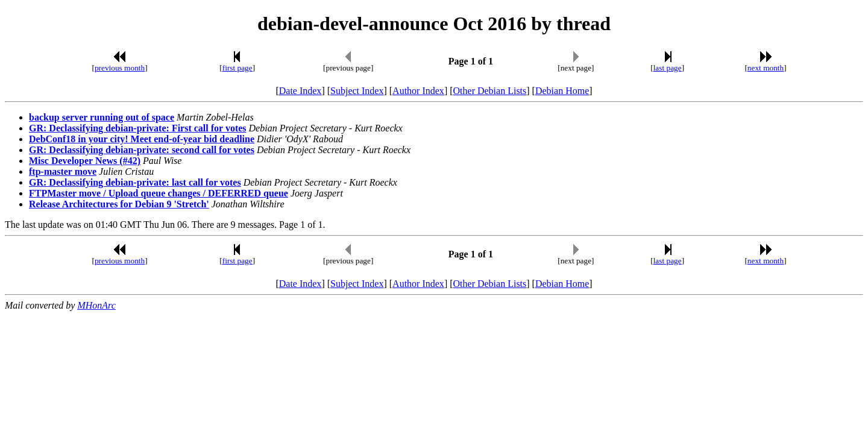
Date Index (300, 91)
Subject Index (357, 91)
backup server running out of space (102, 117)
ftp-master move (63, 171)
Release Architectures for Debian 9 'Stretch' (119, 204)
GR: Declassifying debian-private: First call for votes (138, 128)
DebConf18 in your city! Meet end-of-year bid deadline (142, 139)
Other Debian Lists (490, 91)
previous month (120, 68)
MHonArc (96, 305)
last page (668, 68)
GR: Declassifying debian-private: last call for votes (135, 182)
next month (766, 68)
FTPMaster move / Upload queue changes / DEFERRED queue (159, 193)
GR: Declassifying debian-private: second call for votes (142, 150)
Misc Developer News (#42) (85, 161)
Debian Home (562, 91)
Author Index (418, 91)
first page (237, 68)
